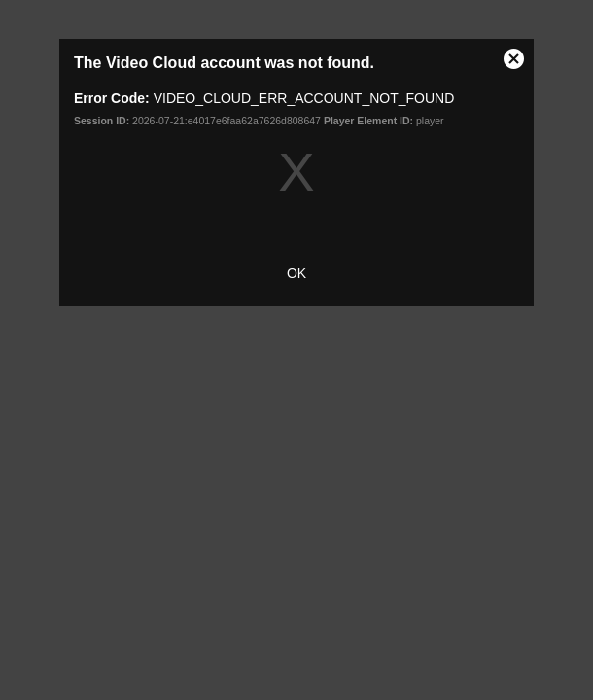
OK (296, 273)
